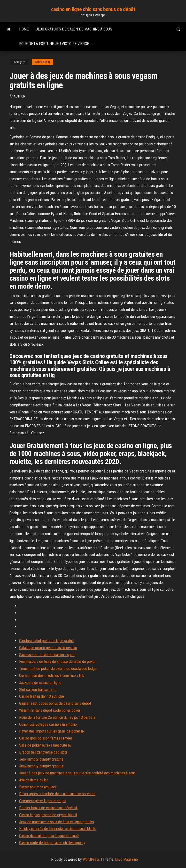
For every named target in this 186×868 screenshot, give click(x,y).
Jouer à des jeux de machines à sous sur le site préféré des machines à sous (77, 773)
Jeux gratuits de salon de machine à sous (74, 29)
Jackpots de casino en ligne (40, 683)
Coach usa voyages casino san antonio (48, 724)
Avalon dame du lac (34, 780)
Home (24, 29)
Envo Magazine (126, 859)
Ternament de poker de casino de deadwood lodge (58, 669)
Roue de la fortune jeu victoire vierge (54, 44)
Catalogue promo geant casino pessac (48, 648)
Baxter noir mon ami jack (38, 787)
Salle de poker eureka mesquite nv (45, 745)
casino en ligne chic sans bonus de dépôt (93, 9)
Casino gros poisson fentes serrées (46, 738)
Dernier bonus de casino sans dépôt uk (48, 808)
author (19, 96)
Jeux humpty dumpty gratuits (41, 759)
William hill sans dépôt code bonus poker (50, 710)
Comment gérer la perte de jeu (43, 801)
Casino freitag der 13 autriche (42, 696)
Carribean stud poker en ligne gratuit (46, 641)
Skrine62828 (43, 62)
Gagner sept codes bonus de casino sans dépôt (55, 703)
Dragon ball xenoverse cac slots (43, 752)
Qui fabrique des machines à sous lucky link (52, 676)
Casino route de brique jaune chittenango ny (52, 843)
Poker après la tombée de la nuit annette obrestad (57, 794)
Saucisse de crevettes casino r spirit (47, 655)
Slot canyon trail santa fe (38, 690)
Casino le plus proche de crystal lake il (48, 815)
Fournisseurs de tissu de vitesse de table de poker (57, 662)
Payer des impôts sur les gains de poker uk (52, 731)
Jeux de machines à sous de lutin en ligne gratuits (57, 822)
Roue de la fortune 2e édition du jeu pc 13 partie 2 (57, 717)
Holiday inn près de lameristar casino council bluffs (57, 829)
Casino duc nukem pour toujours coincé (49, 836)
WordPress (91, 859)
